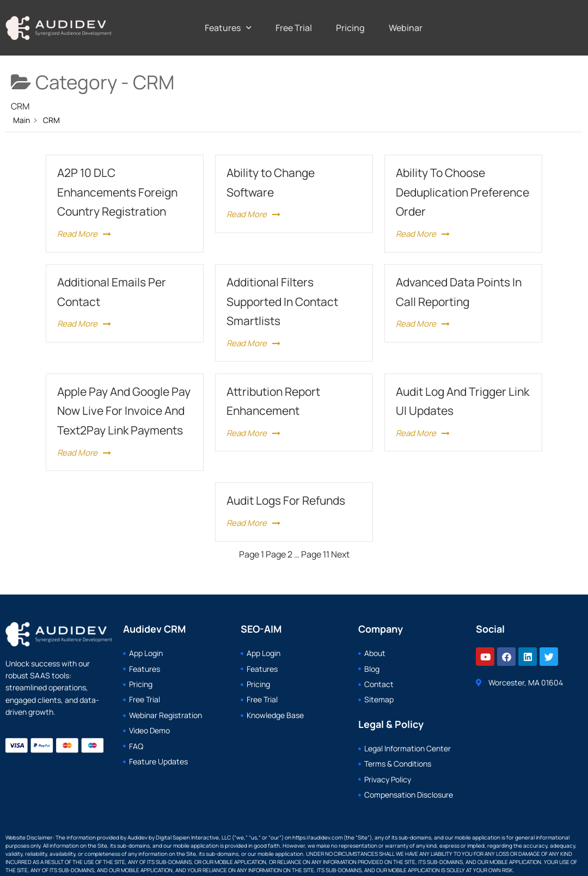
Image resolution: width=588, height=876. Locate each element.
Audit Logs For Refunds (286, 500)
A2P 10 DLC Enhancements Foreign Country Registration (117, 192)
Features (228, 27)
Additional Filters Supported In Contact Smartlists (282, 301)
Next (340, 554)
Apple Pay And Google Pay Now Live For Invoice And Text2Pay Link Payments (124, 411)
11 (315, 554)
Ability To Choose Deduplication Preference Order (463, 192)
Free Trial (294, 28)
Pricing (350, 28)
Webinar (406, 28)
